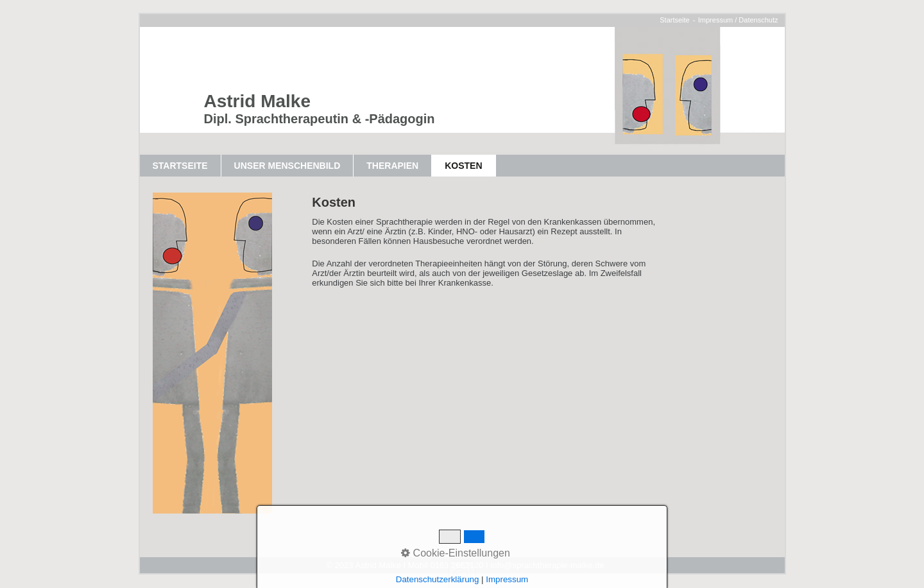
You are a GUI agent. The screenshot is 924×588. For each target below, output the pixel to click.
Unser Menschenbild (287, 166)
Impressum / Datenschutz (738, 20)
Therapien (392, 166)
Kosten (463, 166)
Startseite (674, 20)
